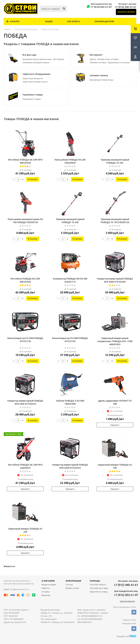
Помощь (95, 581)
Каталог (15, 21)
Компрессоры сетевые (108, 59)
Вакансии (46, 595)
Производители (104, 21)
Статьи (69, 585)
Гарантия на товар (99, 592)
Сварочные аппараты (33, 78)
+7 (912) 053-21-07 (101, 7)
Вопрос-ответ (72, 588)
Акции (49, 21)
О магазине (48, 581)
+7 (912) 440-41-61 (126, 7)
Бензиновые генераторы (102, 80)
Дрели (93, 59)
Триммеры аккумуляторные (36, 62)
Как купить (74, 21)
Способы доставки (99, 588)
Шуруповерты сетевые (119, 62)
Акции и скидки (49, 585)
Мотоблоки (59, 59)
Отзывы (46, 592)
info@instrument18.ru (20, 589)
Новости (46, 588)
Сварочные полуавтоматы (35, 82)
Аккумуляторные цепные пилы (37, 59)
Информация (73, 581)
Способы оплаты (98, 585)
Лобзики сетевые (98, 62)
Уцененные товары (32, 99)
